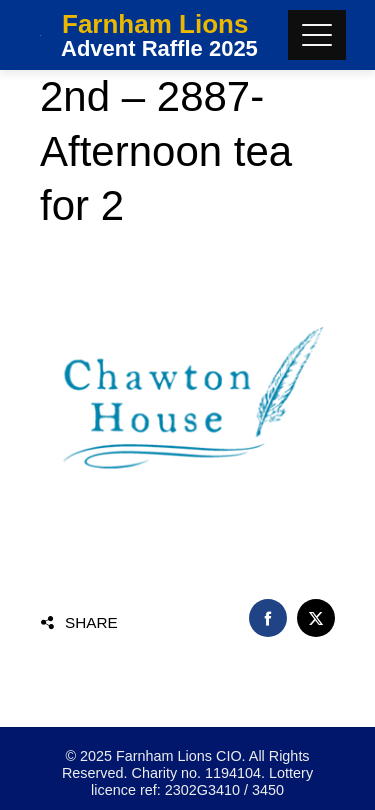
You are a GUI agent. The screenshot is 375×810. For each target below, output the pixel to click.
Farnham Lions (155, 24)
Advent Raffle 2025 (159, 48)
